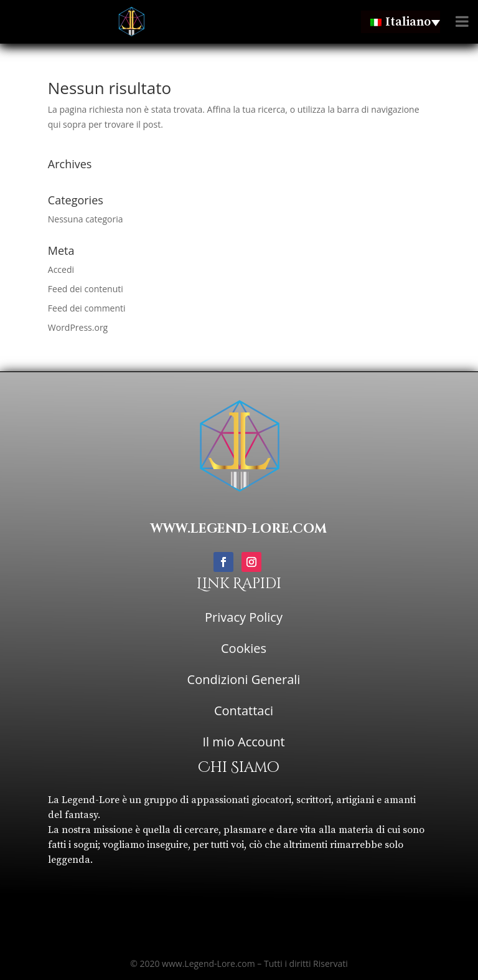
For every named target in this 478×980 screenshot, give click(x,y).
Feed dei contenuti (86, 289)
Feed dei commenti (87, 308)
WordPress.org (78, 327)
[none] (401, 22)
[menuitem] (401, 22)
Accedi (61, 269)
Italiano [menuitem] (408, 22)
